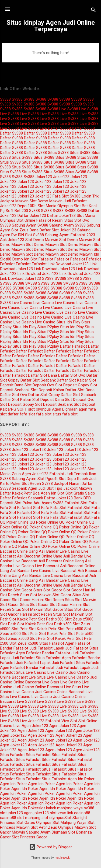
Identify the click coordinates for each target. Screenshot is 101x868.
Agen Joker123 (35, 474)
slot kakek (47, 808)
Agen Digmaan (65, 409)
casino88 (8, 818)
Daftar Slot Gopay (44, 395)
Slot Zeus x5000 (79, 619)
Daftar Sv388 (59, 128)
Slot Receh (31, 484)
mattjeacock (62, 858)
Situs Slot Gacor (48, 590)
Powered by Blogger (50, 847)
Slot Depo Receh (73, 479)
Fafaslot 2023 (83, 235)
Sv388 (5, 99)
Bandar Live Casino (63, 551)
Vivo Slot (69, 721)
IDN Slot (25, 235)
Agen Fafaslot (78, 643)
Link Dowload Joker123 (68, 264)
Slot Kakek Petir (23, 619)
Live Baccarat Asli (29, 561)
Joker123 (44, 177)
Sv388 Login (81, 196)
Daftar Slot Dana (43, 375)
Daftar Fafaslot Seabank (22, 498)
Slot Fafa (89, 503)
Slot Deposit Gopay (72, 385)
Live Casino (22, 303)
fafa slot (44, 414)
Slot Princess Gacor (29, 837)
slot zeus (58, 813)
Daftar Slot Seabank (38, 380)
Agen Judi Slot (41, 488)
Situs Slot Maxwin (36, 595)
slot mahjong (29, 818)
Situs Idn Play (68, 322)
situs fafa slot (65, 414)
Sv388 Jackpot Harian (61, 484)
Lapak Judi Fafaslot (71, 648)
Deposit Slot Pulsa (16, 503)
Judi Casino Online (30, 687)
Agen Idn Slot (53, 493)
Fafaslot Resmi (50, 220)
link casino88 (79, 813)
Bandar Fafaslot (14, 648)
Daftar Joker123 (32, 216)
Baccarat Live (24, 677)
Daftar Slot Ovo (72, 375)
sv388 (89, 808)
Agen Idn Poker (81, 779)
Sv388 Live (57, 109)
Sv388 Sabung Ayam (18, 225)
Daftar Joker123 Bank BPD (67, 498)
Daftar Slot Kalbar (72, 380)
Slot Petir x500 (51, 619)
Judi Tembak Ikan (81, 474)
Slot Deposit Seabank (54, 404)
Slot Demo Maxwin (46, 201)
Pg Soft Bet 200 (14, 211)
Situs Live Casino (31, 672)
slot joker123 (11, 813)
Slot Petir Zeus (44, 827)
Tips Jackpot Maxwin (73, 488)
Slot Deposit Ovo (39, 385)
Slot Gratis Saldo (80, 493)
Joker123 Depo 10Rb (18, 206)
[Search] (93, 11)
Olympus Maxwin (73, 827)
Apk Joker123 (12, 240)
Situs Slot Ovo (77, 220)
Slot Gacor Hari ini (79, 590)
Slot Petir (8, 624)
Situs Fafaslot (52, 643)
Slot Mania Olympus (55, 206)
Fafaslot (46, 259)
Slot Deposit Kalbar (48, 390)
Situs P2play (48, 327)
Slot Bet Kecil (86, 206)
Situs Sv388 (58, 153)
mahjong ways (70, 808)
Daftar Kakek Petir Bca (20, 493)
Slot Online (26, 220)
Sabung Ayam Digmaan (47, 832)
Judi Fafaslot (75, 201)
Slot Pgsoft (48, 479)
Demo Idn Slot (25, 259)
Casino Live (10, 726)
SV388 (48, 278)
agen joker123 (36, 813)
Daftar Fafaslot (74, 346)
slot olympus (39, 409)
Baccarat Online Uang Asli (23, 551)
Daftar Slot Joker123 (58, 230)
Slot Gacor (23, 590)
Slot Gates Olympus (34, 823)
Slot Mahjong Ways (69, 823)
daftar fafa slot (21, 414)
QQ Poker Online (14, 522)
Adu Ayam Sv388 (48, 503)
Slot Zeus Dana (25, 230)
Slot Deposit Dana (48, 400)
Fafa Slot (61, 196)
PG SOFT (19, 409)
